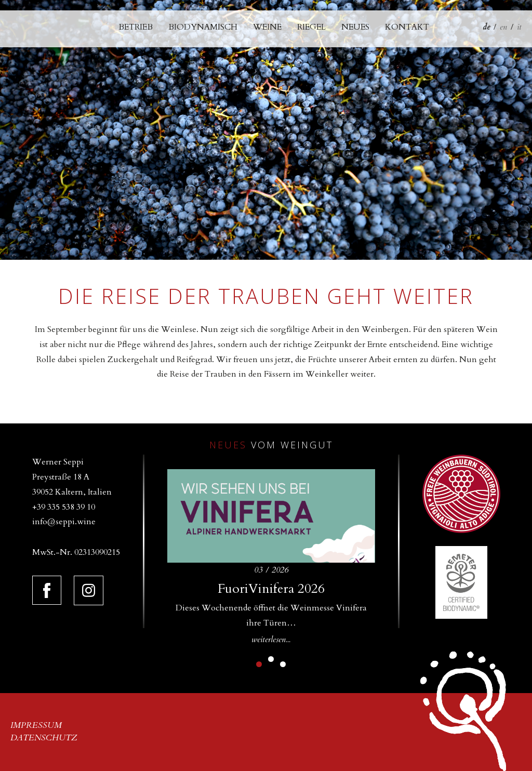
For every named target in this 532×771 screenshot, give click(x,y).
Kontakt (407, 27)
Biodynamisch (203, 27)
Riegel (311, 27)
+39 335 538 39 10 (64, 507)
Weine (267, 27)
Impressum (36, 725)
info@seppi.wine (64, 522)
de (486, 27)
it (519, 27)
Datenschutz (44, 738)
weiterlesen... (271, 640)
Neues (355, 27)
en (503, 27)
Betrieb (136, 27)
